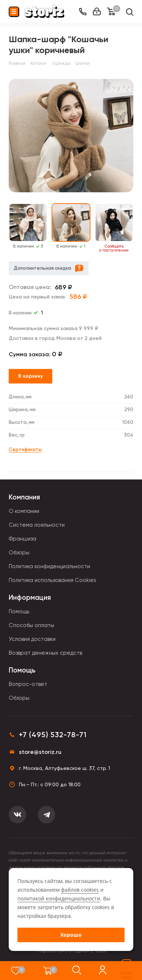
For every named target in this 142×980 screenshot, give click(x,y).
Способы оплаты (31, 625)
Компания (24, 497)
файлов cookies (80, 890)
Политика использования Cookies (52, 580)
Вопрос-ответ (28, 684)
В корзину (31, 376)
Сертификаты (25, 449)
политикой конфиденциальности (59, 898)
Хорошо (71, 935)
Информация (30, 597)
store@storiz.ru (40, 752)
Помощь (19, 611)
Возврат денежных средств (45, 653)
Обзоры (19, 553)
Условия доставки (32, 639)
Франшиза (23, 539)
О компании (24, 511)
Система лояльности (37, 525)
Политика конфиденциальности (49, 566)
